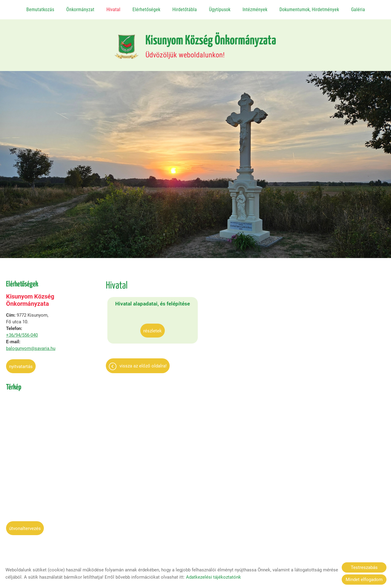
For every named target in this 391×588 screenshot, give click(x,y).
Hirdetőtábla (185, 10)
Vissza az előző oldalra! (143, 371)
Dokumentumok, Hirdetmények (309, 10)
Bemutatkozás (41, 10)
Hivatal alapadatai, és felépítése (141, 305)
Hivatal (113, 10)
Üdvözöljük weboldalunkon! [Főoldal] (211, 44)
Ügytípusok (219, 10)
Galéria (357, 10)
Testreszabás (364, 567)
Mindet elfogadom (364, 580)
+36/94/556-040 (22, 333)
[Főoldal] (124, 44)
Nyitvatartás (21, 364)
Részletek (141, 336)
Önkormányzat (80, 10)
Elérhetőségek (146, 10)
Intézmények (255, 10)
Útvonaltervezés (25, 526)
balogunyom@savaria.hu (31, 346)
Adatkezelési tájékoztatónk (213, 577)
